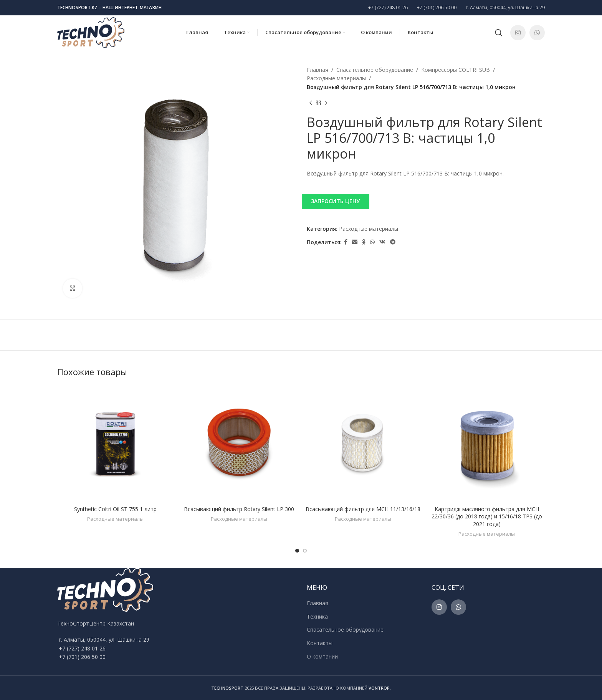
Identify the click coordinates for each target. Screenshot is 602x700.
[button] (426, 201)
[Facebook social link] (346, 242)
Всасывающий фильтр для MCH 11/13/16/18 (363, 509)
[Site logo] (91, 32)
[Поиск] (499, 33)
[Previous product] (311, 103)
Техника (317, 616)
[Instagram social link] (518, 33)
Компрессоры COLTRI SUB (456, 70)
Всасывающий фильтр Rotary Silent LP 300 (239, 509)
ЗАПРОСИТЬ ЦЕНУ (335, 201)
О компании (322, 656)
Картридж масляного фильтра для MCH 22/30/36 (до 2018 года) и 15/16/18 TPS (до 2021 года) (487, 516)
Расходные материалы (336, 78)
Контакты (320, 643)
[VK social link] (382, 242)
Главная (318, 70)
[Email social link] (355, 242)
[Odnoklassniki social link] (364, 242)
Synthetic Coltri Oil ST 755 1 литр (115, 509)
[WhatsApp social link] (537, 33)
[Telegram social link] (393, 242)
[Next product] (326, 103)
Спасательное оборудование (375, 70)
